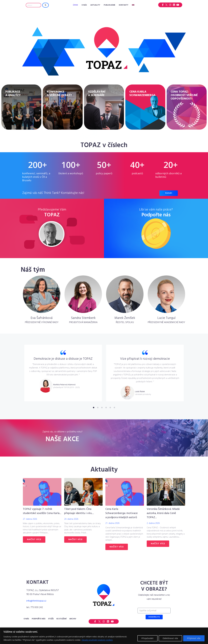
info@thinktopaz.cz (36, 601)
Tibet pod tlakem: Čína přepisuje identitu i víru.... (79, 511)
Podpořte (156, 215)
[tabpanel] (63, 373)
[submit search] (45, 5)
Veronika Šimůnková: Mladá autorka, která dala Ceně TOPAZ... (163, 513)
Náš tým (33, 270)
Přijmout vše (194, 638)
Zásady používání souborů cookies (97, 640)
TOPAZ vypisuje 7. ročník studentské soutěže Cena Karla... (42, 511)
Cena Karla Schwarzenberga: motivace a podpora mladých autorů (122, 513)
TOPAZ (52, 215)
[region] (104, 636)
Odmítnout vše (170, 638)
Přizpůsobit (147, 638)
